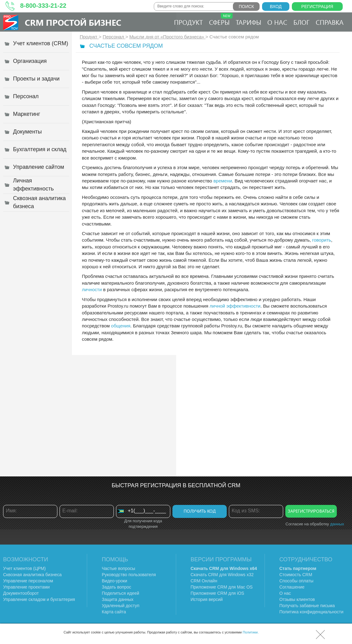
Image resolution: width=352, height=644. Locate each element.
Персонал (114, 37)
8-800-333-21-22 (43, 6)
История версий (207, 599)
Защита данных (118, 599)
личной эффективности (235, 306)
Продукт (188, 22)
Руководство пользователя (129, 575)
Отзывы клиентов (297, 599)
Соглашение (292, 587)
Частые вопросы (118, 568)
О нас (277, 22)
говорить (322, 240)
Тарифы (248, 22)
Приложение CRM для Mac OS (222, 587)
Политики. (251, 632)
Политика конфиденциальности (312, 612)
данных (337, 524)
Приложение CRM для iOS (218, 593)
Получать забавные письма (307, 606)
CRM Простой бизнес (73, 22)
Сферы (221, 20)
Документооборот (21, 593)
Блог (301, 22)
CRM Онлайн (204, 581)
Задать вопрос (116, 587)
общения (121, 326)
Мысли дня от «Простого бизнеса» (167, 37)
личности (92, 289)
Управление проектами (26, 587)
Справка (330, 22)
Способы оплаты (296, 581)
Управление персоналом (28, 581)
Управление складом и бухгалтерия (39, 599)
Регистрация (317, 7)
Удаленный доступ (120, 606)
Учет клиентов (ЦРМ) (25, 568)
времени (223, 181)
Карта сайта (114, 612)
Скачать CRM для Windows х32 (222, 575)
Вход (276, 7)
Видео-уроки (114, 581)
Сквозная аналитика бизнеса (32, 575)
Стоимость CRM (296, 575)
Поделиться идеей (120, 593)
